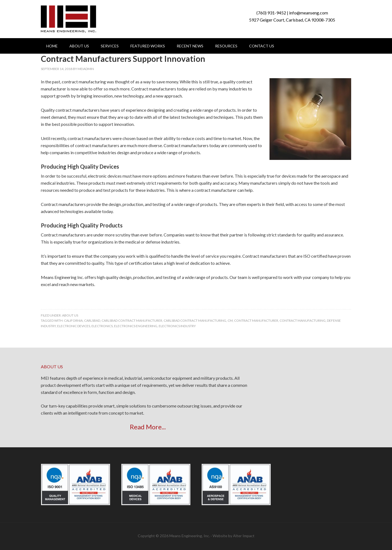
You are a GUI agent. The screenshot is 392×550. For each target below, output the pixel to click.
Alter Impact (244, 536)
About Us (70, 315)
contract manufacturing (303, 320)
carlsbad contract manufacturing (195, 320)
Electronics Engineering (136, 326)
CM (230, 320)
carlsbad (92, 320)
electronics (102, 326)
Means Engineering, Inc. (68, 19)
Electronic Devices (74, 326)
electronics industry (177, 326)
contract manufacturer (256, 320)
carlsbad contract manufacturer (132, 320)
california (73, 320)
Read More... (148, 427)
